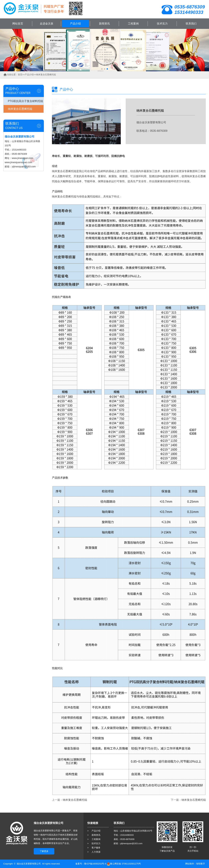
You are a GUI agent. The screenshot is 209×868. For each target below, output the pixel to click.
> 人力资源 (94, 852)
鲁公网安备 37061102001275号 (124, 864)
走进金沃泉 (47, 24)
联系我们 (191, 24)
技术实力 (162, 24)
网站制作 (190, 864)
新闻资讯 (104, 24)
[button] (102, 69)
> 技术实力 (94, 843)
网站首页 (18, 24)
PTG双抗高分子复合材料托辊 (26, 101)
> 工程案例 (94, 839)
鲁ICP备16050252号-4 (95, 864)
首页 (20, 75)
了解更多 (44, 851)
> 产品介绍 (94, 831)
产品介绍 (75, 24)
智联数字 (201, 864)
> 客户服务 (94, 848)
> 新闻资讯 (94, 835)
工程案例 (133, 24)
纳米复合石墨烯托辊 (46, 75)
